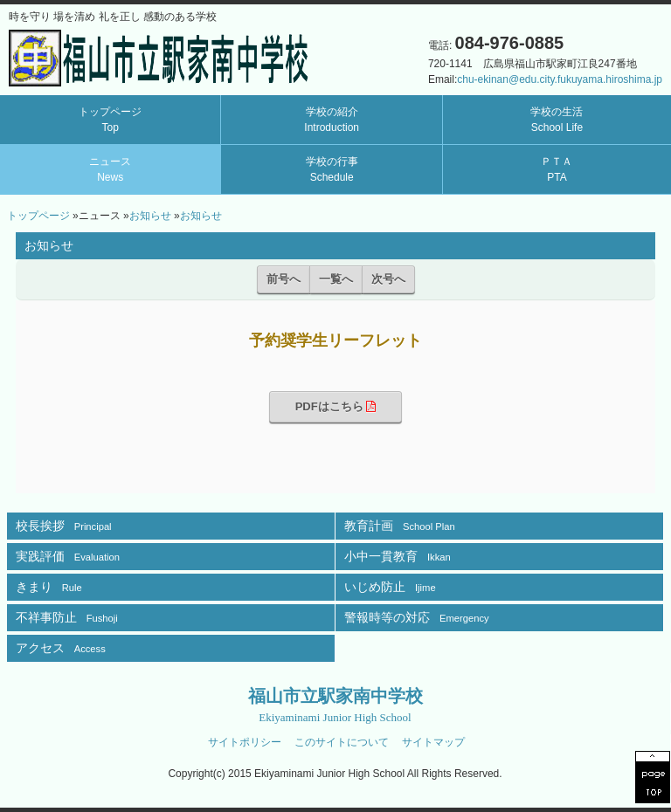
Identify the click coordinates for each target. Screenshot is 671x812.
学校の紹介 (332, 120)
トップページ (110, 120)
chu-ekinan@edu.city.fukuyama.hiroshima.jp (560, 79)
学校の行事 (332, 169)
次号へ (388, 279)
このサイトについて (342, 742)
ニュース (110, 169)
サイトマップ (433, 742)
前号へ (284, 279)
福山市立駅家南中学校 (335, 705)
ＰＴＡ (557, 169)
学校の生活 (557, 120)
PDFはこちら (336, 406)
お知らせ (150, 216)
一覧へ (336, 279)
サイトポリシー (245, 742)
